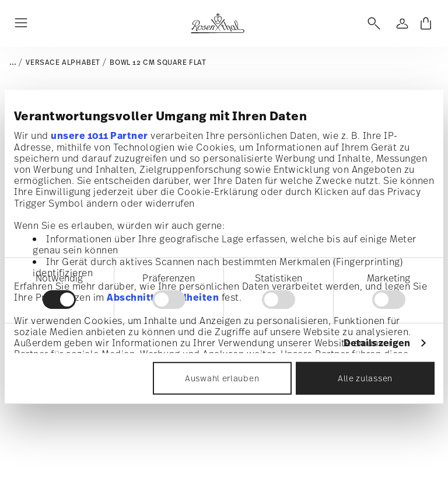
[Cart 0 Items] (426, 23)
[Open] (372, 23)
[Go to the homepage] (217, 23)
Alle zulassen (365, 378)
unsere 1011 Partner (99, 135)
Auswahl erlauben (222, 378)
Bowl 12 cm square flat (158, 62)
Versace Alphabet (63, 62)
